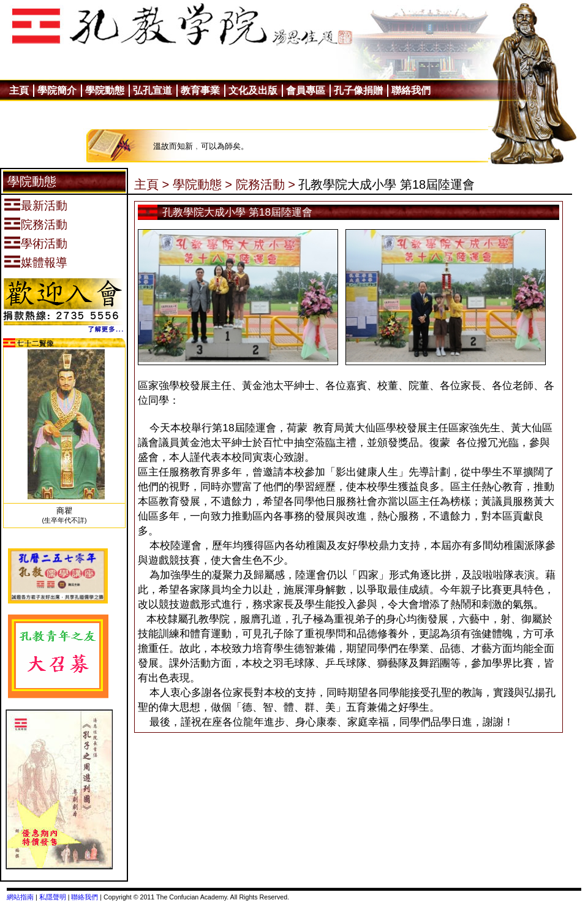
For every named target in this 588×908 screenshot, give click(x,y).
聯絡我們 (85, 897)
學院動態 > (202, 184)
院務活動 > (266, 184)
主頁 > (152, 184)
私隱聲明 (53, 897)
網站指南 (20, 897)
